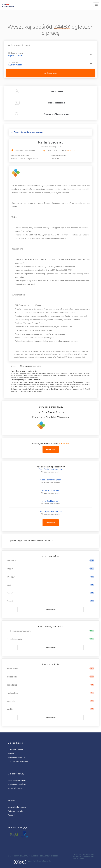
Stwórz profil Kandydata (17, 757)
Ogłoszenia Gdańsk (21, 375)
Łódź (9, 585)
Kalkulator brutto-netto (50, 375)
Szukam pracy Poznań (35, 375)
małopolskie (12, 677)
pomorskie (11, 701)
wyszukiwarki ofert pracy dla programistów (64, 387)
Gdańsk (10, 601)
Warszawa (11, 561)
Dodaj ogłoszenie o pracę (17, 780)
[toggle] (96, 5)
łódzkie (10, 709)
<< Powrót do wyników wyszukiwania (27, 132)
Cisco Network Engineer (51, 480)
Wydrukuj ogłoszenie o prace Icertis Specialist (30, 541)
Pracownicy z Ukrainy (80, 854)
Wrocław (11, 577)
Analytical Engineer (51, 501)
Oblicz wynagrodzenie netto (18, 761)
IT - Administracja (14, 639)
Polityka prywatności (15, 811)
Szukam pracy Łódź (62, 373)
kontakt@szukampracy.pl (17, 807)
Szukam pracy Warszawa (18, 373)
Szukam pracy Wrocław (34, 373)
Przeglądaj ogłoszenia (16, 749)
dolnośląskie (12, 685)
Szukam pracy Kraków (48, 373)
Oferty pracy (51, 523)
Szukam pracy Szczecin (75, 373)
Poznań (10, 593)
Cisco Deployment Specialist (50, 469)
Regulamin (12, 815)
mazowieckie (12, 669)
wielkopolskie (12, 693)
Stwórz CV (12, 753)
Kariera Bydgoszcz (22, 377)
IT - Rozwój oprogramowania (27, 159)
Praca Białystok (33, 377)
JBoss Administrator (51, 490)
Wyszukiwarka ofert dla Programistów (69, 375)
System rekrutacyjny (15, 788)
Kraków (10, 569)
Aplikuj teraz (51, 449)
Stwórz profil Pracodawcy (17, 784)
